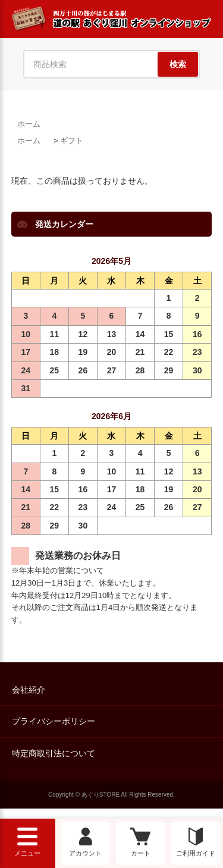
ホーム (29, 124)
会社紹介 (29, 690)
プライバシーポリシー (54, 721)
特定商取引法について (54, 753)
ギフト (72, 141)
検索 (178, 64)
